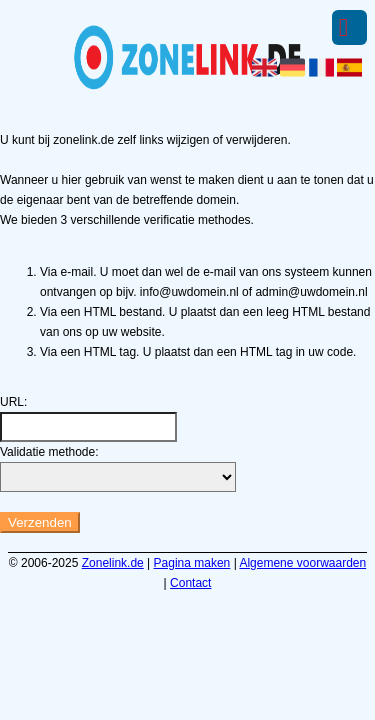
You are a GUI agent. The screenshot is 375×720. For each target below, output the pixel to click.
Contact (190, 583)
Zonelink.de (113, 563)
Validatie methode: (49, 452)
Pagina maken (192, 563)
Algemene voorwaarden (302, 563)
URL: (13, 402)
